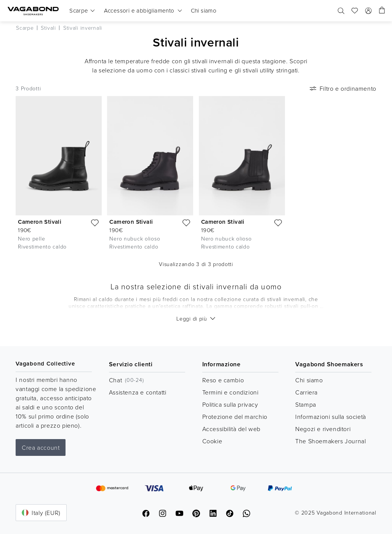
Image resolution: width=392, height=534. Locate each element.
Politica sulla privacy (230, 404)
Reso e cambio (223, 380)
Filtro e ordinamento (342, 88)
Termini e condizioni (230, 392)
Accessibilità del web (232, 429)
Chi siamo (309, 380)
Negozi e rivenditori (323, 429)
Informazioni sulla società (331, 417)
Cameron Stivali (40, 222)
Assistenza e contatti (138, 392)
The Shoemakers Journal (330, 441)
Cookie (212, 441)
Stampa (306, 404)
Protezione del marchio (235, 417)
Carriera (306, 392)
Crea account (41, 447)
